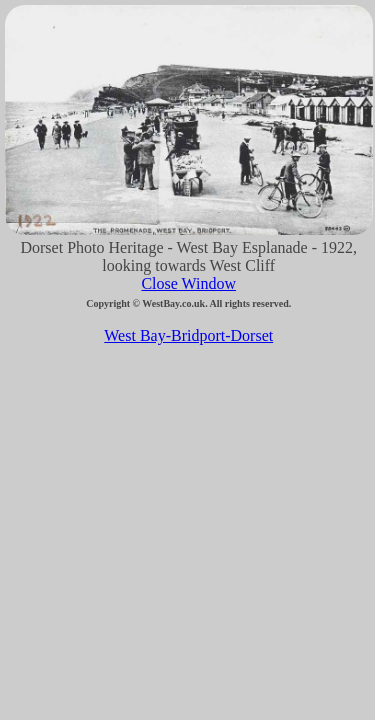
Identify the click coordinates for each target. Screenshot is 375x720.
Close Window (188, 283)
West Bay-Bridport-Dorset (188, 335)
